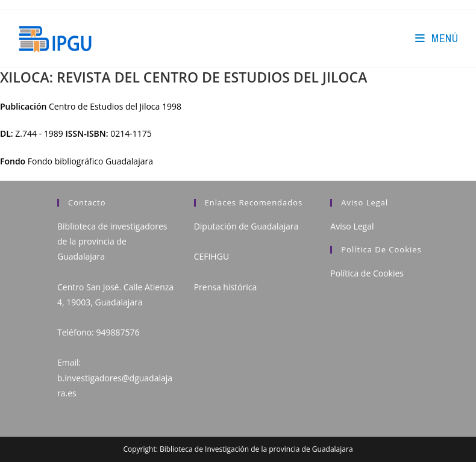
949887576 (117, 332)
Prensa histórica (226, 287)
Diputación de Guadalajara (246, 226)
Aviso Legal (352, 226)
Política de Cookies (367, 273)
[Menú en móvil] (437, 38)
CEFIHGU (211, 256)
